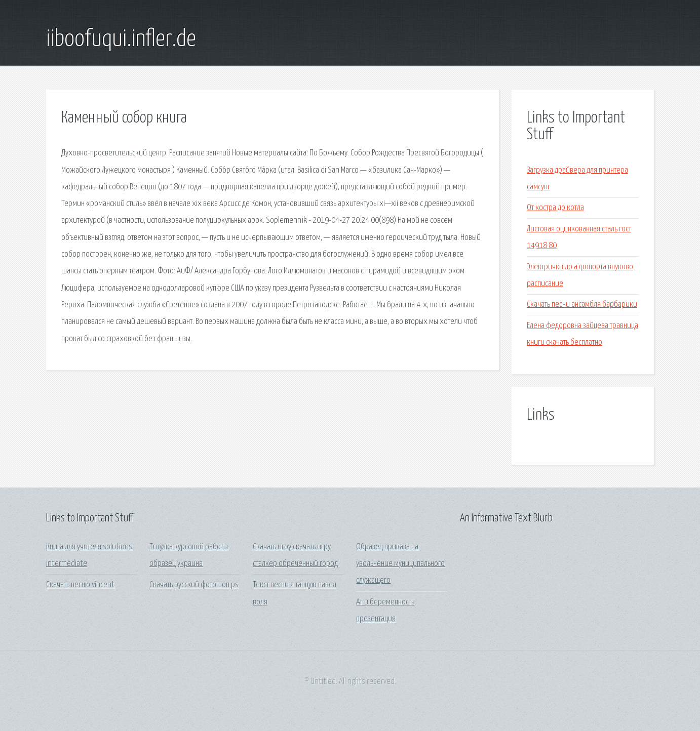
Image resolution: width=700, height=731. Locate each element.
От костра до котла (555, 208)
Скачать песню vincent (80, 585)
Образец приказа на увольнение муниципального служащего (400, 564)
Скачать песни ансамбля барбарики (582, 304)
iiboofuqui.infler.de (121, 39)
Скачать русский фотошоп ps (194, 585)
